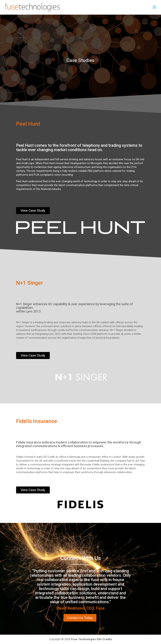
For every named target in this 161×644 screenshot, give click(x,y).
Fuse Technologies (83, 639)
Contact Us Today (80, 618)
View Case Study (33, 210)
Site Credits (104, 639)
